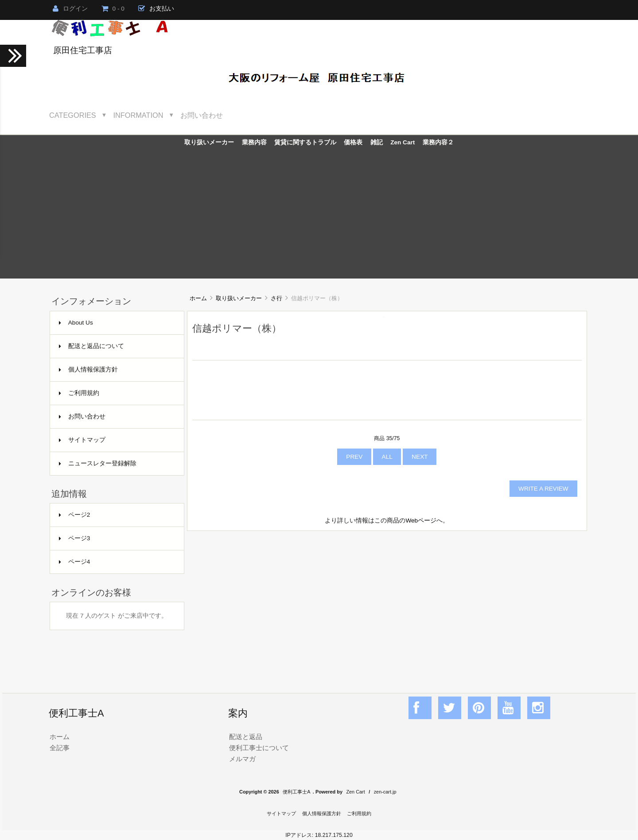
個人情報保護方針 (88, 370)
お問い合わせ (202, 115)
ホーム (198, 298)
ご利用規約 (79, 393)
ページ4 (75, 562)
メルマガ (242, 759)
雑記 (377, 142)
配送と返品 (246, 737)
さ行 (276, 298)
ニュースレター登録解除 (98, 463)
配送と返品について (91, 346)
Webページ (421, 521)
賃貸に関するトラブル (305, 142)
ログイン (70, 9)
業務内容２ (438, 142)
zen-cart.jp (385, 792)
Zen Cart (403, 142)
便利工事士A (296, 792)
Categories (73, 115)
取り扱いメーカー (239, 298)
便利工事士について (259, 748)
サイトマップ (82, 440)
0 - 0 (113, 9)
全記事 (60, 748)
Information (138, 115)
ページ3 (75, 538)
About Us (76, 323)
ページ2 (75, 515)
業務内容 (254, 142)
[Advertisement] (319, 217)
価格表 (353, 142)
